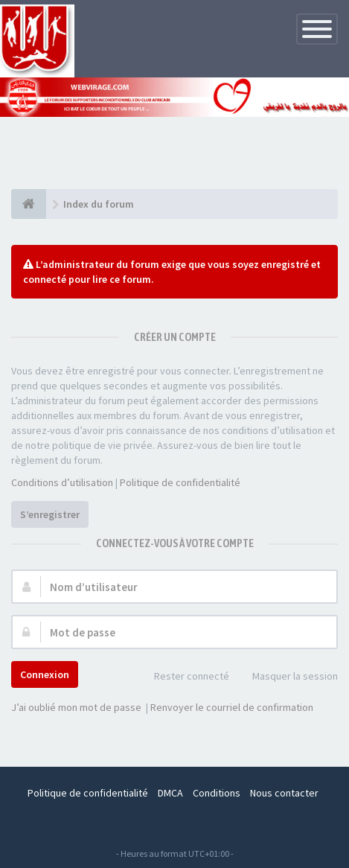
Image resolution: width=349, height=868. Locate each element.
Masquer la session (287, 677)
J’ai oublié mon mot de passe (76, 707)
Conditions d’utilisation (62, 482)
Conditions (217, 793)
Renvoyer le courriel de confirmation (232, 707)
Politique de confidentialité (180, 482)
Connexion (45, 674)
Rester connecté (183, 677)
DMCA (170, 793)
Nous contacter (284, 793)
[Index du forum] (29, 204)
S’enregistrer (50, 514)
